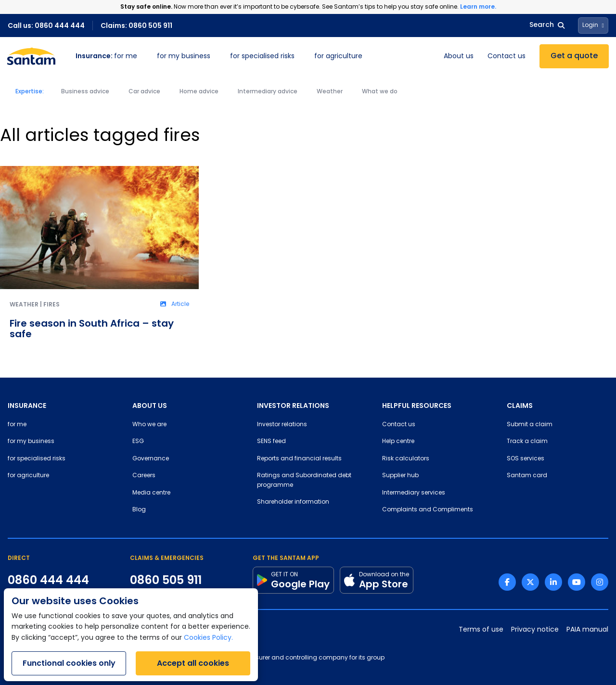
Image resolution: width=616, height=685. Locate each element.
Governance (151, 459)
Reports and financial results (299, 459)
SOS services (526, 459)
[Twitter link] (530, 582)
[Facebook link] (507, 582)
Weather (330, 92)
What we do (380, 92)
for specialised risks (262, 57)
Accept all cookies (193, 663)
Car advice (144, 92)
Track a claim (527, 442)
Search (547, 25)
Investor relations (282, 425)
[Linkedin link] (553, 582)
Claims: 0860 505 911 (136, 25)
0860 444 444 (48, 580)
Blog (139, 510)
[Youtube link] (577, 582)
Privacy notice (535, 630)
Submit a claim (530, 425)
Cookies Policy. (208, 638)
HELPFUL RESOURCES (417, 406)
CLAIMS (520, 406)
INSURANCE (27, 406)
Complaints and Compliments (428, 510)
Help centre (398, 442)
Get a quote (574, 56)
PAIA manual (587, 630)
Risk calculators (406, 459)
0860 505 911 (166, 580)
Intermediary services (414, 493)
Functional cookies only (69, 663)
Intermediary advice (268, 92)
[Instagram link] (600, 582)
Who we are (149, 425)
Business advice (85, 92)
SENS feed (271, 442)
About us (459, 57)
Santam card (527, 476)
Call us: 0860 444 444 (46, 25)
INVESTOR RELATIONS (293, 406)
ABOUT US (150, 406)
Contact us (507, 57)
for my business (184, 57)
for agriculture (338, 57)
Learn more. (478, 6)
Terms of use (481, 630)
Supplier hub (400, 476)
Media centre (151, 493)
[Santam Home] (31, 56)
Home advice (199, 92)
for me (106, 57)
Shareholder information (293, 502)
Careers (144, 476)
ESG (138, 442)
